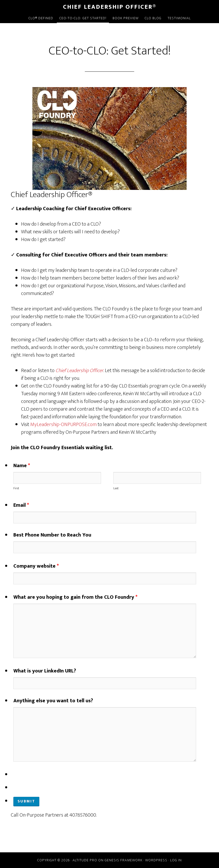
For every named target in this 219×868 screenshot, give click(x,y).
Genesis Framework (124, 860)
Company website (36, 566)
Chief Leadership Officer (79, 371)
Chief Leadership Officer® (110, 7)
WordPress (156, 860)
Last (116, 488)
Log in (176, 860)
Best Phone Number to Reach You (52, 535)
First (16, 488)
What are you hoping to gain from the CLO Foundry (75, 597)
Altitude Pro (85, 860)
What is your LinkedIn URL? (45, 671)
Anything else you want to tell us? (53, 701)
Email (21, 505)
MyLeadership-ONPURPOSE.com (63, 424)
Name (22, 466)
